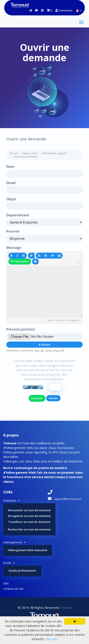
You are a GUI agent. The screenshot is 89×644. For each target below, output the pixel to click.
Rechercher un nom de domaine (29, 529)
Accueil (14, 153)
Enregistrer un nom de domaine (29, 516)
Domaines (11, 500)
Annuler (53, 398)
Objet (11, 199)
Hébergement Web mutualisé (28, 550)
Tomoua (65, 607)
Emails (9, 563)
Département (18, 215)
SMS (6, 583)
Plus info (52, 639)
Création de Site (13, 589)
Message (14, 248)
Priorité (13, 231)
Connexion (64, 10)
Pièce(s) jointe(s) (21, 329)
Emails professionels (22, 571)
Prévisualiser (20, 261)
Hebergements (14, 542)
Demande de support (54, 153)
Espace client (30, 153)
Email (11, 183)
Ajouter (45, 345)
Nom (10, 167)
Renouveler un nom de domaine (29, 510)
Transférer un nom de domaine (29, 522)
